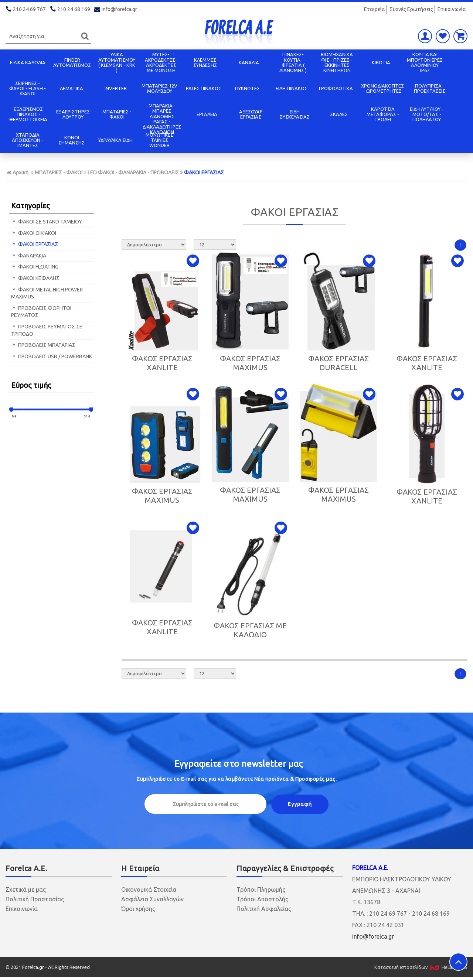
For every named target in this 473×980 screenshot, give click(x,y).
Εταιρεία (375, 9)
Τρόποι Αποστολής (262, 899)
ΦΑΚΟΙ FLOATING (35, 267)
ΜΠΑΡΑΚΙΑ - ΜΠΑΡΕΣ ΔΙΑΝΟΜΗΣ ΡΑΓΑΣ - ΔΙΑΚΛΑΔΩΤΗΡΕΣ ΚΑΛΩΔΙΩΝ (162, 119)
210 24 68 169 (71, 9)
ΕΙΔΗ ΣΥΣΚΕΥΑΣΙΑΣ (295, 114)
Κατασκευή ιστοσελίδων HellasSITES (421, 967)
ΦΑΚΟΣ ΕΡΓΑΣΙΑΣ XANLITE (162, 363)
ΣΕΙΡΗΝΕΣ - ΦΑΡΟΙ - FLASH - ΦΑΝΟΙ (28, 88)
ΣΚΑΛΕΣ (339, 114)
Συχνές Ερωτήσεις (411, 9)
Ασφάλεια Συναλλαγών (152, 899)
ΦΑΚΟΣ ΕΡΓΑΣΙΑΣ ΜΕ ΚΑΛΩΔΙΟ (250, 630)
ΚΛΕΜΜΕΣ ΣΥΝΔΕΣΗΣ (205, 62)
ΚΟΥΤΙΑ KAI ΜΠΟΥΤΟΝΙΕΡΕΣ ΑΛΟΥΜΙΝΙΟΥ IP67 (425, 62)
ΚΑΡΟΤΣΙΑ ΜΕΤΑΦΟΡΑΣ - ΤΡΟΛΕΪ (383, 114)
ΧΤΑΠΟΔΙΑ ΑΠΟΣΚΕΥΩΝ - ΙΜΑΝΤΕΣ (28, 140)
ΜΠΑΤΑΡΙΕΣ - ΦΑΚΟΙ (117, 114)
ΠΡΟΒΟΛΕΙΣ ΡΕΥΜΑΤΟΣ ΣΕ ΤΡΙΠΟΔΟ (47, 330)
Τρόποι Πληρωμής (261, 889)
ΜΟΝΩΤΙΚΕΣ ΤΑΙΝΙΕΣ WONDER (159, 140)
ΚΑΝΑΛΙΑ (249, 62)
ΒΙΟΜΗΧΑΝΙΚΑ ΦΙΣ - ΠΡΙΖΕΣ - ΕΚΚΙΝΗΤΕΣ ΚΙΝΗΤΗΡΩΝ (337, 62)
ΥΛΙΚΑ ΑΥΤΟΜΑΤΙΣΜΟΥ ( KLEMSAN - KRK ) (117, 62)
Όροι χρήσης (138, 909)
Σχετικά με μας (26, 889)
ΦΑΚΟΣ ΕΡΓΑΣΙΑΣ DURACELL (338, 363)
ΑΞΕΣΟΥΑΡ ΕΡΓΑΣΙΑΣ (251, 114)
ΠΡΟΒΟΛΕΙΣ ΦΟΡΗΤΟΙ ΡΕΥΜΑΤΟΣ (41, 312)
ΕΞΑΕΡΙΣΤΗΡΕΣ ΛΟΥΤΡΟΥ (73, 114)
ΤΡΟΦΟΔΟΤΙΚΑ (335, 88)
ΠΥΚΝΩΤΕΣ (247, 88)
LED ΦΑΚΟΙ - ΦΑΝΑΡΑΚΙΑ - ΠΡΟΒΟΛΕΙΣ (133, 173)
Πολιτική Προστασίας (35, 899)
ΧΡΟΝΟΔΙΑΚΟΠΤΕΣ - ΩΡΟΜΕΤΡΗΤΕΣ (382, 88)
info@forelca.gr (116, 9)
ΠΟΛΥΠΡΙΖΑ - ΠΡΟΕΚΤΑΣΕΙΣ (430, 88)
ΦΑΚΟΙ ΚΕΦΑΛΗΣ (35, 278)
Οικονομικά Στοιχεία (149, 889)
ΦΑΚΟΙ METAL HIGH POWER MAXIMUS (47, 293)
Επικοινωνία (452, 9)
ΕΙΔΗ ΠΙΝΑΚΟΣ (292, 88)
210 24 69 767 (26, 9)
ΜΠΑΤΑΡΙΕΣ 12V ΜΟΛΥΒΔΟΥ (159, 88)
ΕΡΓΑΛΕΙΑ (207, 114)
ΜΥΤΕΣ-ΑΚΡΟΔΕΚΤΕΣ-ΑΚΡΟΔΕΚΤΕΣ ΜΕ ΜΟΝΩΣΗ (161, 62)
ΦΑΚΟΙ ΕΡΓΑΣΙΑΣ (204, 173)
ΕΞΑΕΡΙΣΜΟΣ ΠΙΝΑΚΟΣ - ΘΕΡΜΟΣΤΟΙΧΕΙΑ (28, 114)
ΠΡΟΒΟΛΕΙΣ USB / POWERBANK (52, 356)
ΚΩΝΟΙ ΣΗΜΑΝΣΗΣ (72, 140)
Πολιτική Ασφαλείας (264, 909)
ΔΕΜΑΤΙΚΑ (72, 88)
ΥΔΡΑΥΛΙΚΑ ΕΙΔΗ (115, 140)
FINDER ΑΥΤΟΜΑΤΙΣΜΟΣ (72, 62)
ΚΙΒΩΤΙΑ (381, 62)
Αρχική (18, 173)
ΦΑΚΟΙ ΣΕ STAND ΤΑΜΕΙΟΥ (47, 222)
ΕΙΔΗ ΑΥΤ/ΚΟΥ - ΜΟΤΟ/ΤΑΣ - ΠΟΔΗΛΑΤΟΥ (427, 114)
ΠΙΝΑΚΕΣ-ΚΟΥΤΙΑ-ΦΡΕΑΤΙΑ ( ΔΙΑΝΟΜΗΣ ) (293, 62)
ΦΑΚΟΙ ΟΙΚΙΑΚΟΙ (34, 233)
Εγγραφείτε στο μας (239, 764)
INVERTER (116, 88)
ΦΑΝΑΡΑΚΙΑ (29, 256)
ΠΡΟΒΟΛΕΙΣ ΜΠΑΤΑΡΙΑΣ (43, 345)
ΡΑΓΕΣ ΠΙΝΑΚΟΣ (204, 88)
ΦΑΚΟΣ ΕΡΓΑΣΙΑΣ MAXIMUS (250, 363)
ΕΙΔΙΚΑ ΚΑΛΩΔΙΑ (28, 62)
